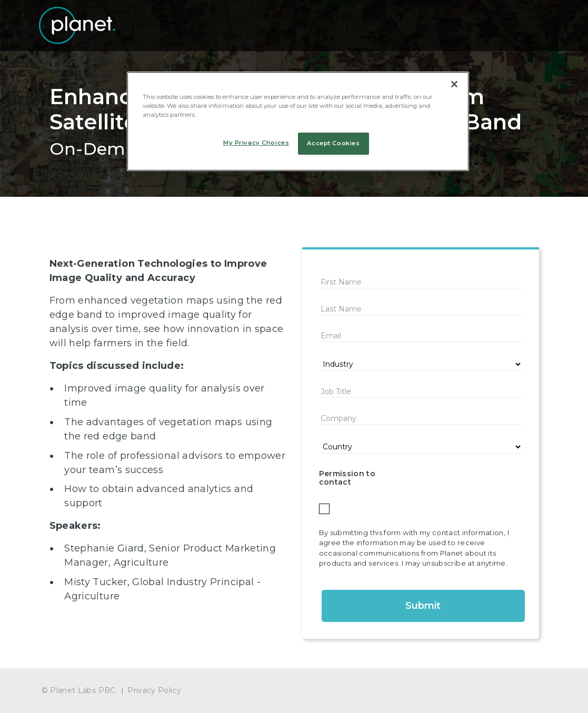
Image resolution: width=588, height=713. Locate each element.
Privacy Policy (154, 690)
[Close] (454, 84)
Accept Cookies (333, 143)
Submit (423, 606)
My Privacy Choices (256, 143)
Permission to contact (347, 478)
